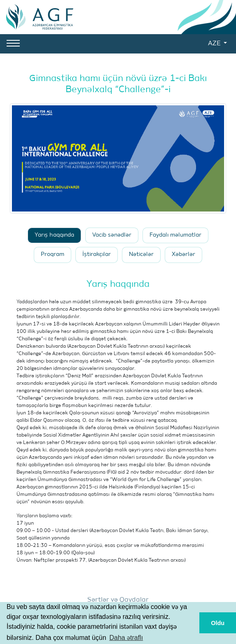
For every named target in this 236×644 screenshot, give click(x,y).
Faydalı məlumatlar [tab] (175, 235)
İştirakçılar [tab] (97, 255)
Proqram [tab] (53, 255)
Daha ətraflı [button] (126, 638)
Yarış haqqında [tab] (54, 235)
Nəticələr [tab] (141, 255)
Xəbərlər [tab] (183, 255)
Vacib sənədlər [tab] (112, 235)
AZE (215, 44)
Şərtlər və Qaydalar (118, 600)
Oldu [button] (218, 623)
